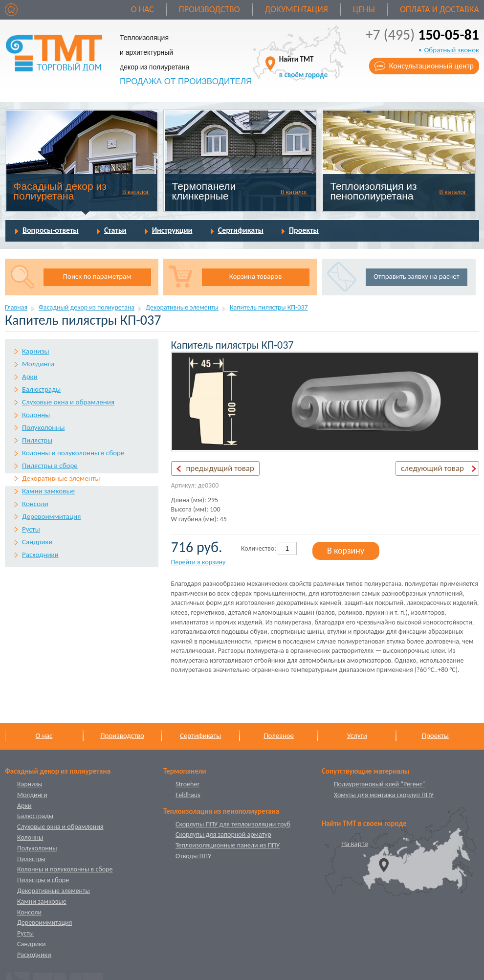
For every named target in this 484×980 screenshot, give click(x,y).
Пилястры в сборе (50, 466)
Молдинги (38, 364)
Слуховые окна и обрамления (68, 402)
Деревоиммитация (51, 516)
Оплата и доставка (440, 9)
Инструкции (172, 230)
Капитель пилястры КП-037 (269, 307)
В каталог (136, 192)
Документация (297, 9)
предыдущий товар (220, 468)
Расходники (40, 555)
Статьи (115, 230)
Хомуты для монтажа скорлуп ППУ (384, 795)
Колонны (36, 415)
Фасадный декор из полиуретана (60, 191)
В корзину (346, 551)
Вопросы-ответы (51, 230)
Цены (364, 9)
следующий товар (432, 468)
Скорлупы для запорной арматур (223, 835)
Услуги (357, 735)
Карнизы (36, 351)
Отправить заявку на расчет (416, 276)
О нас (143, 9)
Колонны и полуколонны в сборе (73, 453)
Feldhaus (188, 795)
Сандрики (37, 542)
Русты (31, 529)
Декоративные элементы (182, 307)
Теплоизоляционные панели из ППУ (228, 845)
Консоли (35, 504)
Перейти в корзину (198, 562)
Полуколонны (43, 427)
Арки (30, 377)
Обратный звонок (451, 50)
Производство (209, 9)
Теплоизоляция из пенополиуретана (373, 191)
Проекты (304, 230)
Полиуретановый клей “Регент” (380, 784)
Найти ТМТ (304, 67)
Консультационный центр (431, 66)
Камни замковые (48, 491)
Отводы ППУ (193, 856)
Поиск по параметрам (97, 276)
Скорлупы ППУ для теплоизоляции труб (233, 824)
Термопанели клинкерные (204, 191)
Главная (16, 307)
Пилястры (37, 440)
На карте (355, 844)
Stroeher (187, 784)
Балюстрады (41, 389)
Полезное (279, 735)
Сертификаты (241, 230)
